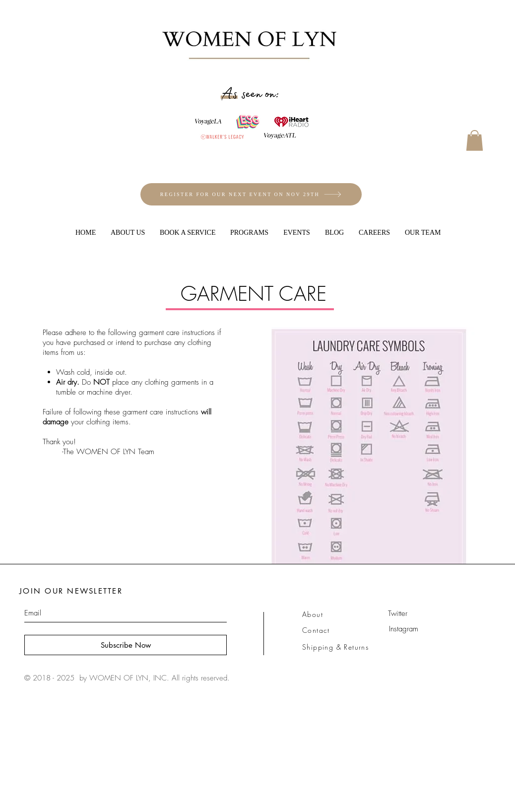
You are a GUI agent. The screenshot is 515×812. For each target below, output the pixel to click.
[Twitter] (397, 614)
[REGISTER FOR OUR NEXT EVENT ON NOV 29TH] (251, 194)
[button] (475, 140)
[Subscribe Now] (126, 645)
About (313, 614)
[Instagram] (403, 629)
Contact (316, 630)
